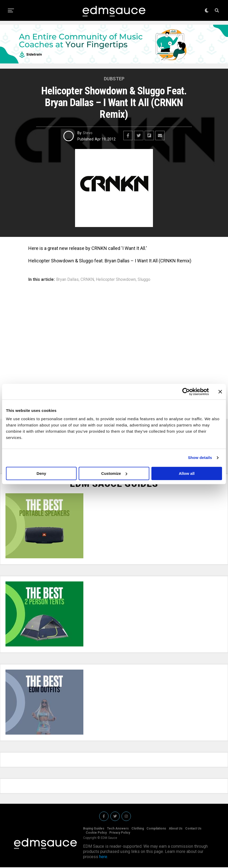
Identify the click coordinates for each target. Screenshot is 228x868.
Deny (41, 473)
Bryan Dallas (67, 280)
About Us (176, 829)
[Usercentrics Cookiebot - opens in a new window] (186, 392)
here (103, 857)
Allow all (187, 473)
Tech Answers (118, 829)
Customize (114, 473)
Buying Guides (94, 829)
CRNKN (87, 280)
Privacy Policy (120, 833)
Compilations (156, 829)
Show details (200, 458)
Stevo (88, 133)
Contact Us (193, 829)
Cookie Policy (96, 833)
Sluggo (144, 280)
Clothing (138, 829)
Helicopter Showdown (116, 280)
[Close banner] (220, 392)
